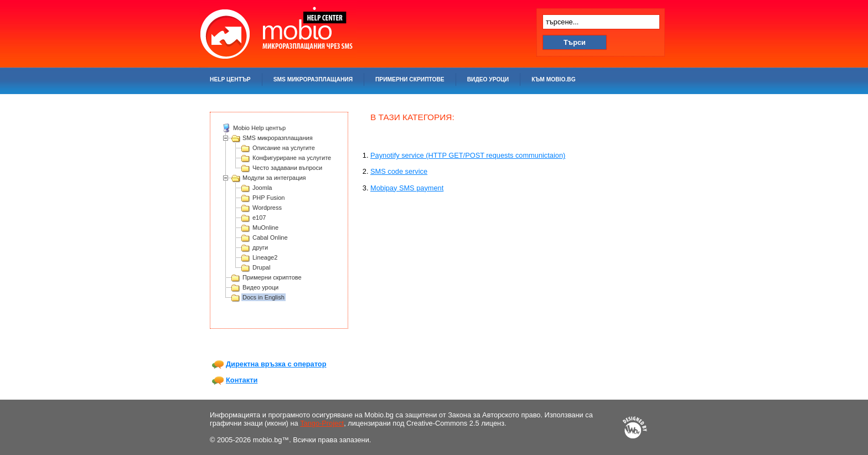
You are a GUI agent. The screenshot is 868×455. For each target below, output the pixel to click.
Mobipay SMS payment (407, 188)
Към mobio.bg (553, 79)
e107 (259, 218)
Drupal (261, 267)
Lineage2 (265, 257)
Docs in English (263, 297)
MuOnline (265, 228)
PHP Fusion (269, 198)
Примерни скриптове (410, 79)
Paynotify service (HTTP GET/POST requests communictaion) (468, 155)
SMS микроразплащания (313, 79)
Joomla (262, 188)
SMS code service (399, 171)
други (260, 247)
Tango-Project (322, 423)
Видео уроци (488, 79)
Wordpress (267, 208)
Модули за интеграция (274, 178)
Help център (230, 79)
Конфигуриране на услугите (292, 158)
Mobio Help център (259, 128)
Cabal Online (270, 237)
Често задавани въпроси (287, 168)
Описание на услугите (284, 148)
